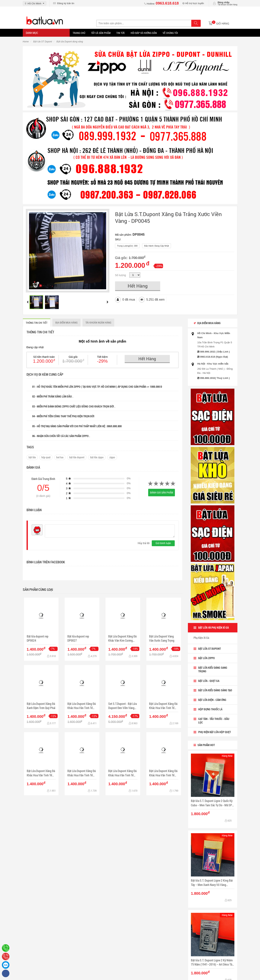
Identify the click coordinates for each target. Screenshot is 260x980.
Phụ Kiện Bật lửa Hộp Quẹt (215, 732)
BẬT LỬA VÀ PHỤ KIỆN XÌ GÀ (213, 627)
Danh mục (32, 33)
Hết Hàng (138, 286)
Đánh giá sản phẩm (162, 492)
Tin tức (121, 33)
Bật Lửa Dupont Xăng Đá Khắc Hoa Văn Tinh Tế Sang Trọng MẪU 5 (163, 773)
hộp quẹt (46, 457)
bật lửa (32, 457)
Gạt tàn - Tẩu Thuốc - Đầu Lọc (214, 721)
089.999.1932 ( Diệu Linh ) (215, 352)
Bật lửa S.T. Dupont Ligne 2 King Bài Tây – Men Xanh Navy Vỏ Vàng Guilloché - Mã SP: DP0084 (212, 883)
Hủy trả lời (144, 543)
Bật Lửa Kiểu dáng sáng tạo (215, 690)
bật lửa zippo (97, 457)
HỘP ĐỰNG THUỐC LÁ (210, 709)
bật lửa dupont (77, 457)
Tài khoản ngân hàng (98, 322)
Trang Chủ (79, 33)
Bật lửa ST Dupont (210, 649)
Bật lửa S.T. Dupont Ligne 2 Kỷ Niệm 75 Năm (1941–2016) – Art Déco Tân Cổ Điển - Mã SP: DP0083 (212, 962)
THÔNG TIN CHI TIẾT (37, 323)
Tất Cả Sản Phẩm (101, 33)
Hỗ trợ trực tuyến (193, 3)
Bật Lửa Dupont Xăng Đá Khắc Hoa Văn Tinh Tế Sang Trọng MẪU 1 (163, 706)
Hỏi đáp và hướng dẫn (144, 33)
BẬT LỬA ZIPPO (207, 658)
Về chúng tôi (170, 33)
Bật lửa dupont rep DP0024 (38, 638)
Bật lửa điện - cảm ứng (212, 700)
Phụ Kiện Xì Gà (201, 638)
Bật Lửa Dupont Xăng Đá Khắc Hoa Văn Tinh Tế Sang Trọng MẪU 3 (82, 773)
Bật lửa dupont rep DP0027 (78, 638)
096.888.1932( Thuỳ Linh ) (215, 378)
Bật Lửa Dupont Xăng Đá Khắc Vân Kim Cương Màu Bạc (122, 638)
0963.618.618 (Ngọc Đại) (214, 357)
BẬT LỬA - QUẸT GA (209, 681)
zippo (112, 457)
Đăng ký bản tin (64, 3)
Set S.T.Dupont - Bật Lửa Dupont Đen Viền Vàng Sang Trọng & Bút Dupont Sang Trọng (122, 706)
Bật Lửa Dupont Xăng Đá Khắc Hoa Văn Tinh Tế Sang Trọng (82, 706)
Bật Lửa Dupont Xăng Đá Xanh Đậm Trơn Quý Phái (41, 706)
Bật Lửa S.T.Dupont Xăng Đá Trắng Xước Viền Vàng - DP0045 (168, 217)
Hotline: (162, 4)
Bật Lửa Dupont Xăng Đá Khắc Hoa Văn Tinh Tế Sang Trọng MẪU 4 (122, 773)
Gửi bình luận (163, 543)
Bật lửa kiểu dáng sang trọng (213, 669)
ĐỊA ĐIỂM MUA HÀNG (66, 322)
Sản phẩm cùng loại (38, 589)
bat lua (60, 457)
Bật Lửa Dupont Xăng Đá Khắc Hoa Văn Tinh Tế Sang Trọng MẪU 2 (41, 773)
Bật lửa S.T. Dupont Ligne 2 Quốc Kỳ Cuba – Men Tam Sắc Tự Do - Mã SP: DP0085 (212, 803)
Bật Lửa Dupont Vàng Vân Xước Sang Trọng (162, 638)
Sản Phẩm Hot (204, 745)
